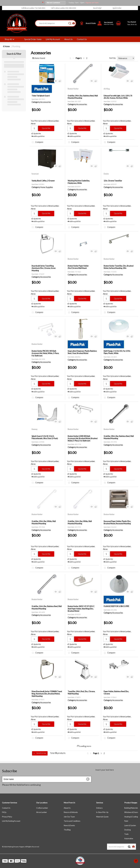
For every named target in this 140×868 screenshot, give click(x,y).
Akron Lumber (42, 812)
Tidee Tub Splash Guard (41, 96)
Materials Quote (102, 817)
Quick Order (117, 8)
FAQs (4, 812)
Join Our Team (69, 817)
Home (6, 46)
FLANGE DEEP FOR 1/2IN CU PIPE (116, 606)
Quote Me (46, 128)
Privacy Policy (7, 817)
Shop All (8, 39)
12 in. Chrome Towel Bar (113, 181)
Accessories (46, 102)
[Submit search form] (70, 23)
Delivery (99, 808)
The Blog (67, 830)
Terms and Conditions (72, 821)
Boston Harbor (73, 89)
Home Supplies (47, 187)
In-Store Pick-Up (102, 812)
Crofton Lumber (42, 808)
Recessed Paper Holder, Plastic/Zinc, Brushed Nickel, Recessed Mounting (117, 522)
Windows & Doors (131, 812)
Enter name (3, 778)
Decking (127, 830)
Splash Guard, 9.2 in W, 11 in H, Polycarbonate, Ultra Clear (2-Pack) (45, 437)
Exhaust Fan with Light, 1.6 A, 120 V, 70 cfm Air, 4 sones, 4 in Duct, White (118, 97)
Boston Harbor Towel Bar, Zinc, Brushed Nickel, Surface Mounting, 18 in (119, 267)
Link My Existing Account (11, 821)
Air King (107, 89)
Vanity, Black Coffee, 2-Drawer (43, 181)
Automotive (129, 839)
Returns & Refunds (71, 812)
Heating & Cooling (131, 817)
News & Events (69, 825)
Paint (126, 821)
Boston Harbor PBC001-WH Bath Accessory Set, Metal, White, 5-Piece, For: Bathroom (45, 353)
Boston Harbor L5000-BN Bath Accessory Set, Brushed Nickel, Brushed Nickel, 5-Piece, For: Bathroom (83, 438)
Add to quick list (38, 136)
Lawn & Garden (130, 825)
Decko (106, 174)
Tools (126, 834)
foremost (35, 174)
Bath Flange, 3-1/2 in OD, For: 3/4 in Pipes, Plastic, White (117, 352)
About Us (68, 39)
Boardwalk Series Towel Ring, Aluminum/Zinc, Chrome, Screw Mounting (44, 268)
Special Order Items (33, 39)
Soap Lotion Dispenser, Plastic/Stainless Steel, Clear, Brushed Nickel (82, 352)
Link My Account (53, 39)
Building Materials (131, 808)
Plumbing (16, 46)
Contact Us (82, 39)
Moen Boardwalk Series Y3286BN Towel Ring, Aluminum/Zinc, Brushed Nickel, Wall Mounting (47, 694)
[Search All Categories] (55, 23)
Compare (37, 142)
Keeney (34, 429)
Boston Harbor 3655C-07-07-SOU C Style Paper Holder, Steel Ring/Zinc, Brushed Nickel (81, 609)
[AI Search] (74, 23)
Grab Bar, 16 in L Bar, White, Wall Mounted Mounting (80, 522)
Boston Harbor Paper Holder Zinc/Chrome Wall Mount (78, 267)
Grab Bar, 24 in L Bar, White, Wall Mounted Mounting (44, 522)
